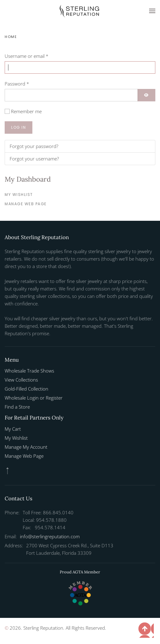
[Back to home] (80, 11)
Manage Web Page (26, 204)
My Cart (13, 429)
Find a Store (17, 407)
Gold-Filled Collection (26, 389)
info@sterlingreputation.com (50, 536)
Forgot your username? (34, 159)
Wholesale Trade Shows (29, 371)
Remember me (26, 111)
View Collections (21, 380)
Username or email (26, 56)
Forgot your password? (34, 146)
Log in (19, 127)
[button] (152, 11)
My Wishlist (19, 195)
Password (17, 84)
